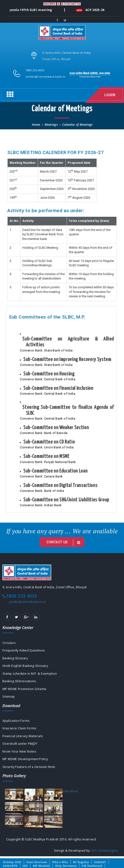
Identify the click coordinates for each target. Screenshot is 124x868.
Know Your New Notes (19, 751)
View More (70, 791)
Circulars (9, 643)
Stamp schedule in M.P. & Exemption (30, 674)
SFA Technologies (105, 851)
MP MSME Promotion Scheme (25, 689)
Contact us (64, 543)
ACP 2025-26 (95, 10)
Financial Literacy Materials (23, 736)
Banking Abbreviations (19, 681)
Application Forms (16, 721)
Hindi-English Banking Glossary (25, 666)
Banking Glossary (15, 658)
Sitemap (9, 697)
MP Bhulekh (41, 866)
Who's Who (60, 862)
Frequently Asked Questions (24, 650)
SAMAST (100, 862)
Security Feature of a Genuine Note (29, 767)
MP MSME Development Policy (25, 759)
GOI (25, 866)
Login (110, 95)
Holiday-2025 (12, 862)
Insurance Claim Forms (19, 728)
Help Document (66, 866)
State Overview (37, 862)
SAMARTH (10, 866)
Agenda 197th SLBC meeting (29, 10)
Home (36, 125)
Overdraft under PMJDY (20, 744)
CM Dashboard (92, 866)
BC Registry (81, 862)
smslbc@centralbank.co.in (27, 602)
